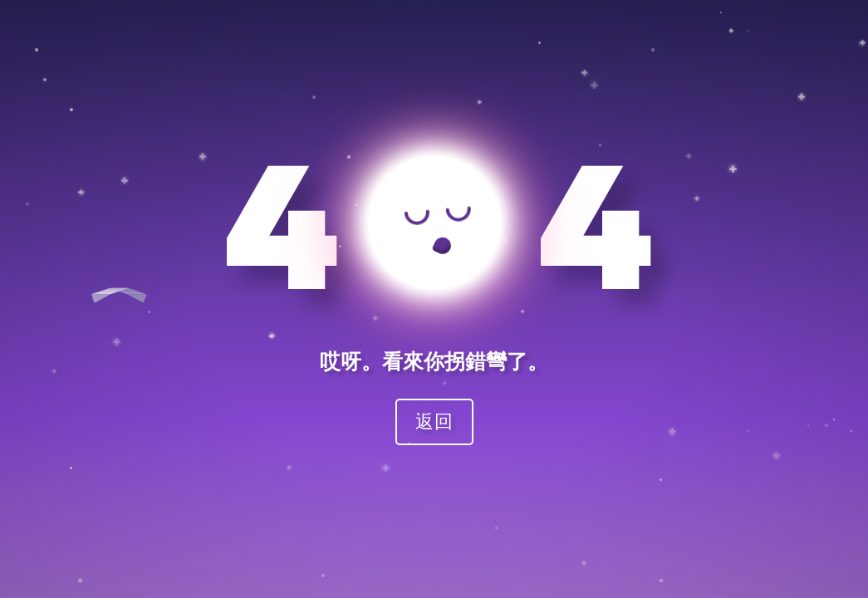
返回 (434, 421)
